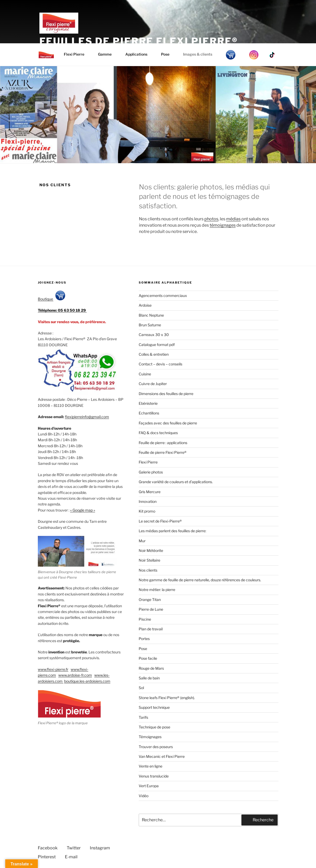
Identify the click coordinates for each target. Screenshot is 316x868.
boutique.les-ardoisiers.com (87, 681)
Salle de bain (149, 678)
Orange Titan (150, 600)
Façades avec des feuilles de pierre (168, 423)
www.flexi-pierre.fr (53, 669)
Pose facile (148, 658)
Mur (142, 541)
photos (211, 219)
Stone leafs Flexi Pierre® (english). (167, 698)
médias (233, 219)
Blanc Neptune (151, 315)
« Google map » (83, 510)
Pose (168, 54)
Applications (139, 54)
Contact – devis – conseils (160, 364)
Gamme (107, 54)
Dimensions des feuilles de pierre (166, 394)
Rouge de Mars (151, 668)
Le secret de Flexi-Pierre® (160, 521)
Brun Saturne (150, 325)
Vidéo (144, 796)
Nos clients (148, 570)
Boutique (51, 299)
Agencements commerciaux (163, 295)
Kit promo (147, 511)
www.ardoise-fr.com (75, 675)
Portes (144, 639)
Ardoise (145, 305)
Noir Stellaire (149, 560)
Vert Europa (149, 786)
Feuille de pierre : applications (163, 443)
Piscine (145, 619)
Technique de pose (154, 727)
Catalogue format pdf (157, 345)
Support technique (154, 707)
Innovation (148, 501)
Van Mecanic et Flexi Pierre (162, 756)
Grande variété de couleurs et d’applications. (176, 482)
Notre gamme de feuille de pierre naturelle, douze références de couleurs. (200, 580)
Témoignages (150, 737)
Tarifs (143, 717)
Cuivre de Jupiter (153, 384)
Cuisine (145, 374)
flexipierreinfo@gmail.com (87, 417)
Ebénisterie (148, 403)
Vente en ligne (151, 766)
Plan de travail (151, 629)
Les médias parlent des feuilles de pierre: (172, 531)
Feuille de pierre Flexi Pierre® (163, 452)
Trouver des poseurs (156, 747)
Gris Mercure (150, 492)
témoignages (223, 225)
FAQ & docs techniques (158, 433)
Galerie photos (151, 472)
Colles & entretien (154, 354)
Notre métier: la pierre (157, 590)
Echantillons (149, 413)
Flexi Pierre (77, 54)
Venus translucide (154, 776)
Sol (141, 688)
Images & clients (200, 54)
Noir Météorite (151, 550)
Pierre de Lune (151, 609)
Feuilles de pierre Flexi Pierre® (139, 41)
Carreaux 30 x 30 (154, 335)
